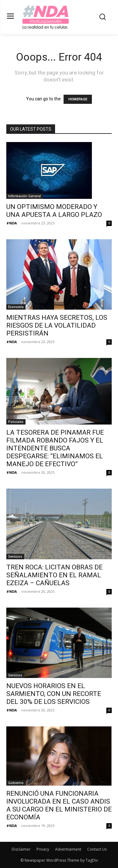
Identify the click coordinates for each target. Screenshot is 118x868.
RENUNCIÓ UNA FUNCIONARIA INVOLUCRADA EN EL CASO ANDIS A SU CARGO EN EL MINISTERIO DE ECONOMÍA (59, 805)
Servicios (15, 556)
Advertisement (68, 849)
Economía (16, 307)
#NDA (12, 223)
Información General (25, 196)
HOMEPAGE (78, 99)
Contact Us (97, 849)
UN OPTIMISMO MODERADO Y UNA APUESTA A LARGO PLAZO (54, 211)
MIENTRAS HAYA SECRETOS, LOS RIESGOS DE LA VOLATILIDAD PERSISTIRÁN (57, 325)
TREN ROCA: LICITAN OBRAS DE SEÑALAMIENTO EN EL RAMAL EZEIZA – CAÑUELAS (54, 575)
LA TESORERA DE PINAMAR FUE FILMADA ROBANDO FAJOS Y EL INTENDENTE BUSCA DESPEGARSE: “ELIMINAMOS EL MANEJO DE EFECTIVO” (55, 448)
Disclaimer (21, 849)
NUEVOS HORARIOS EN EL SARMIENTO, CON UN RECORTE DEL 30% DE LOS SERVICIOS (54, 694)
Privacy (43, 849)
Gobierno (16, 783)
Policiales (16, 422)
